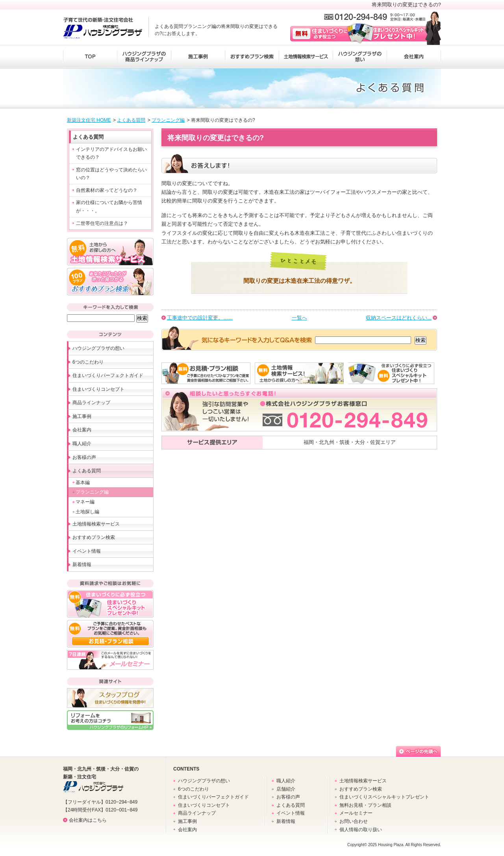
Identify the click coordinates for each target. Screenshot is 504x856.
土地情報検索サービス (306, 57)
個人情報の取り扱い (361, 830)
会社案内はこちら (88, 820)
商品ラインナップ (91, 403)
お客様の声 (84, 457)
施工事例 (198, 57)
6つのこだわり (88, 362)
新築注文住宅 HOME (89, 120)
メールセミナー (356, 813)
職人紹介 (82, 444)
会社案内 (414, 57)
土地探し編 (87, 512)
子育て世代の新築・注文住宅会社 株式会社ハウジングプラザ (103, 28)
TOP (90, 57)
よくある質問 (131, 120)
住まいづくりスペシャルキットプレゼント (384, 797)
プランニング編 (168, 120)
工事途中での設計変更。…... (200, 318)
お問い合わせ (354, 821)
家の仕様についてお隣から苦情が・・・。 (109, 207)
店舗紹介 (286, 789)
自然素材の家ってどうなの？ (107, 190)
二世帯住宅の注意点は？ (102, 223)
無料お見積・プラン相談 (365, 805)
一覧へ (299, 318)
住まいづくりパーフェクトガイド (108, 375)
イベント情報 (87, 551)
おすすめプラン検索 (252, 57)
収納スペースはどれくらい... (399, 318)
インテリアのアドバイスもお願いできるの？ (111, 153)
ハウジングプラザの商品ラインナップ (144, 57)
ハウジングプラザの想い (360, 57)
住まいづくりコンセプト (98, 389)
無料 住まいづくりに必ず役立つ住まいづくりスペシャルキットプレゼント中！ (358, 33)
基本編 (83, 483)
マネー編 (85, 502)
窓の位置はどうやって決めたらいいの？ (111, 174)
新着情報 (82, 564)
